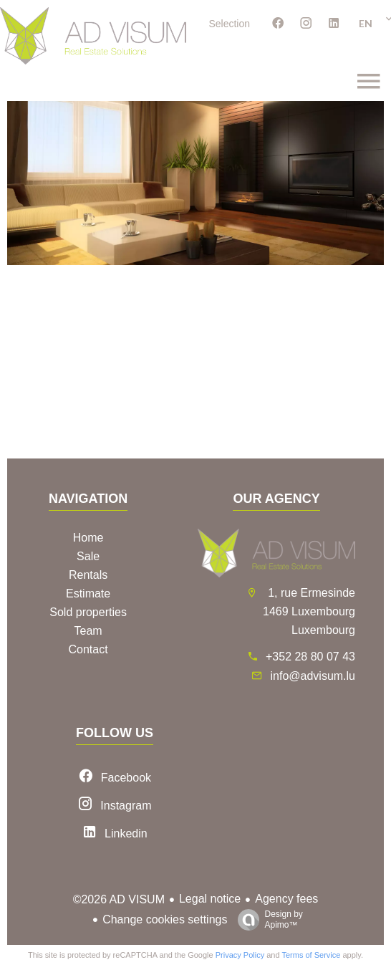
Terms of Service (311, 955)
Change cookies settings (165, 919)
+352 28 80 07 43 (310, 657)
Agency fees (286, 899)
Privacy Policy (240, 955)
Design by (266, 920)
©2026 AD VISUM (119, 899)
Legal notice (210, 899)
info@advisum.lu (313, 676)
